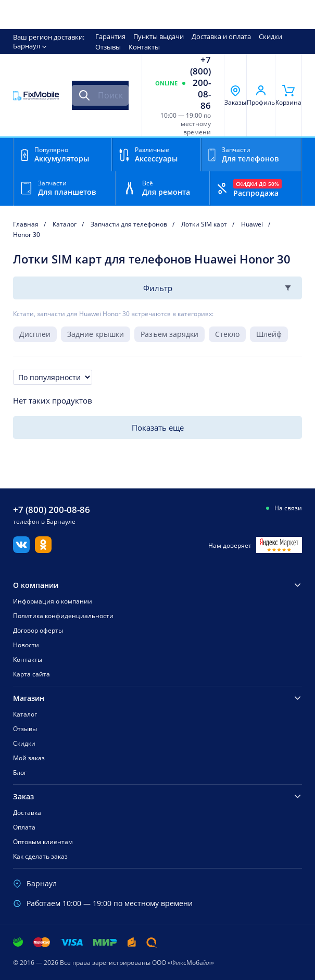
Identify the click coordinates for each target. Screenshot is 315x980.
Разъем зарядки (169, 334)
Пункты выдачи (159, 36)
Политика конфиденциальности (63, 616)
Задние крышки (96, 334)
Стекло (227, 334)
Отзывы (108, 47)
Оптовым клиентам (43, 842)
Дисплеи (35, 334)
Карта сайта (32, 674)
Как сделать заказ (40, 856)
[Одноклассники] (43, 550)
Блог (20, 772)
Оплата (24, 827)
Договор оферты (38, 630)
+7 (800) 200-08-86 (200, 83)
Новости (26, 645)
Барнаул (27, 46)
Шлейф (269, 334)
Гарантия (110, 36)
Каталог (25, 714)
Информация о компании (53, 601)
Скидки (270, 36)
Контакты (144, 47)
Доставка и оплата (221, 36)
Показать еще (158, 428)
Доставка (27, 813)
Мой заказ (29, 758)
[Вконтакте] (21, 550)
